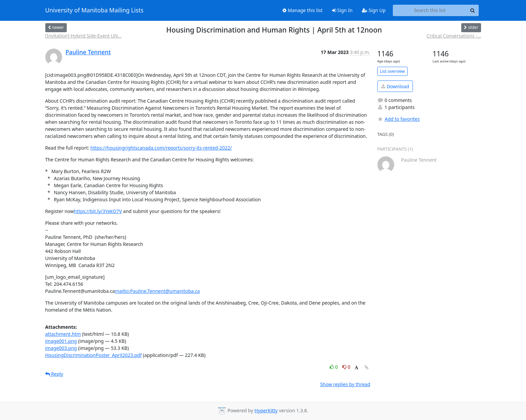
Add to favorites (399, 119)
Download (395, 86)
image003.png (61, 348)
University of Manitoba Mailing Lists (94, 10)
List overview (392, 71)
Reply (54, 374)
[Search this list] (430, 10)
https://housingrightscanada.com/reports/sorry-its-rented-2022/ (161, 148)
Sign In (342, 10)
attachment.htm (63, 334)
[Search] (473, 10)
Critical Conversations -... (454, 36)
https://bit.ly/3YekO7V (98, 211)
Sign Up (374, 10)
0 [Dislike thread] (347, 367)
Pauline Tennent (88, 52)
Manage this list (303, 10)
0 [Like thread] (334, 367)
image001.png (61, 341)
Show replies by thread (345, 384)
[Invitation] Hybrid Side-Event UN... (84, 36)
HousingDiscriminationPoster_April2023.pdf (94, 355)
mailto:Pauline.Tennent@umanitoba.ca (157, 291)
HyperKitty (266, 410)
